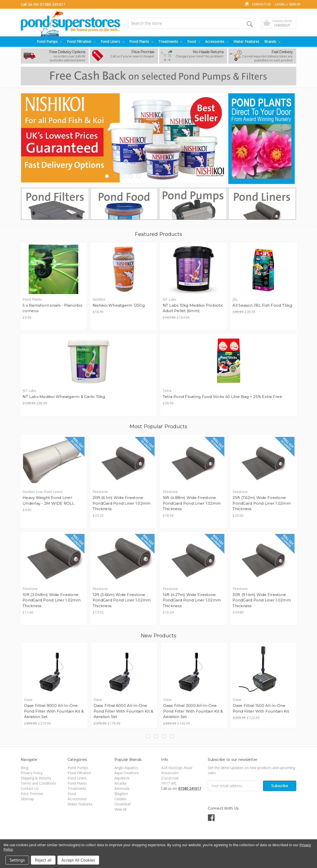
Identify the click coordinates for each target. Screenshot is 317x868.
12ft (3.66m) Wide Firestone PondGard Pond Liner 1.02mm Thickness (122, 600)
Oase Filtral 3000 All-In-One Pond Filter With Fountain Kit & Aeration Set (193, 711)
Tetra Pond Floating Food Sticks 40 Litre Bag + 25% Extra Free (222, 397)
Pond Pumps (49, 41)
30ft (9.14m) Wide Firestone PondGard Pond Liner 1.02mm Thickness (262, 600)
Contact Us (261, 4)
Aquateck (122, 778)
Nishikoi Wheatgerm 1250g (119, 305)
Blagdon (121, 794)
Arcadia (120, 783)
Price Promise (32, 794)
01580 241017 (53, 4)
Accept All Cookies (78, 860)
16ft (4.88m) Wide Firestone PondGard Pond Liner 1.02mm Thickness (192, 503)
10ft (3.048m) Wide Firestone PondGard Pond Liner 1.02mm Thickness (52, 600)
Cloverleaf (122, 804)
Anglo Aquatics (126, 768)
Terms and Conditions (39, 783)
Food (194, 41)
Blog (25, 768)
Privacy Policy (32, 773)
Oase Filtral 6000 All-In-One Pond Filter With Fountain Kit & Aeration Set (124, 711)
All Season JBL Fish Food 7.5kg (262, 305)
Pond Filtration (81, 41)
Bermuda (122, 788)
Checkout (282, 25)
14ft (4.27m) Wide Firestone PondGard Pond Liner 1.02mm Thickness (192, 600)
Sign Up (295, 4)
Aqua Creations (127, 773)
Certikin (120, 799)
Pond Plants (141, 41)
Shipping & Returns (36, 778)
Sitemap (27, 799)
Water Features (246, 41)
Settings (17, 860)
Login (280, 4)
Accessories (217, 41)
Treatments (170, 41)
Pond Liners (112, 41)
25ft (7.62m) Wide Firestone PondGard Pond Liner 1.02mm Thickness (262, 503)
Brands (272, 41)
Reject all (43, 860)
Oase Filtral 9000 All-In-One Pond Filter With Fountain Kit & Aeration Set (54, 711)
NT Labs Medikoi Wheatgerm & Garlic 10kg (64, 397)
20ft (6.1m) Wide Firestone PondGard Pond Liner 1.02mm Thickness (122, 503)
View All (120, 809)
